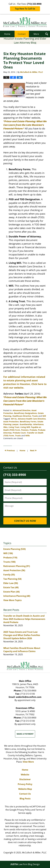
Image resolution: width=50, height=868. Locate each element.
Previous (10, 450)
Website (25, 775)
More (36, 34)
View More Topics (12, 600)
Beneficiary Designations (25, 413)
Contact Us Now (25, 521)
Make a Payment (25, 734)
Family (9, 575)
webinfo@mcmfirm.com (29, 697)
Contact (22, 34)
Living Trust (14, 427)
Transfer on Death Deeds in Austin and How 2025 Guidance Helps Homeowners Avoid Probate (24, 619)
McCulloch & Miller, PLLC (34, 853)
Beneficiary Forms (28, 422)
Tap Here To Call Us (25, 9)
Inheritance (38, 424)
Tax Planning (12, 579)
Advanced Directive (22, 410)
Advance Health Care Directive (32, 419)
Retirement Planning (17, 566)
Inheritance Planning (17, 596)
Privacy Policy (25, 784)
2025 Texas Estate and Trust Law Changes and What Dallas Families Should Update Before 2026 (22, 635)
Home (7, 34)
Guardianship (26, 424)
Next (33, 450)
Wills (28, 436)
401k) (14, 419)
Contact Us (25, 794)
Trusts (35, 416)
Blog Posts (25, 799)
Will (44, 416)
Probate (33, 430)
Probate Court (19, 433)
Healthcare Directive (22, 416)
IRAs (5, 427)
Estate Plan (11, 592)
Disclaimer (25, 779)
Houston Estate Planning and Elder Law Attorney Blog (25, 22)
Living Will (25, 427)
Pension (25, 430)
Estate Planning (14, 549)
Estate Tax (11, 587)
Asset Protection (11, 422)
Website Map (25, 789)
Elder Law (11, 583)
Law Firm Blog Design (25, 864)
